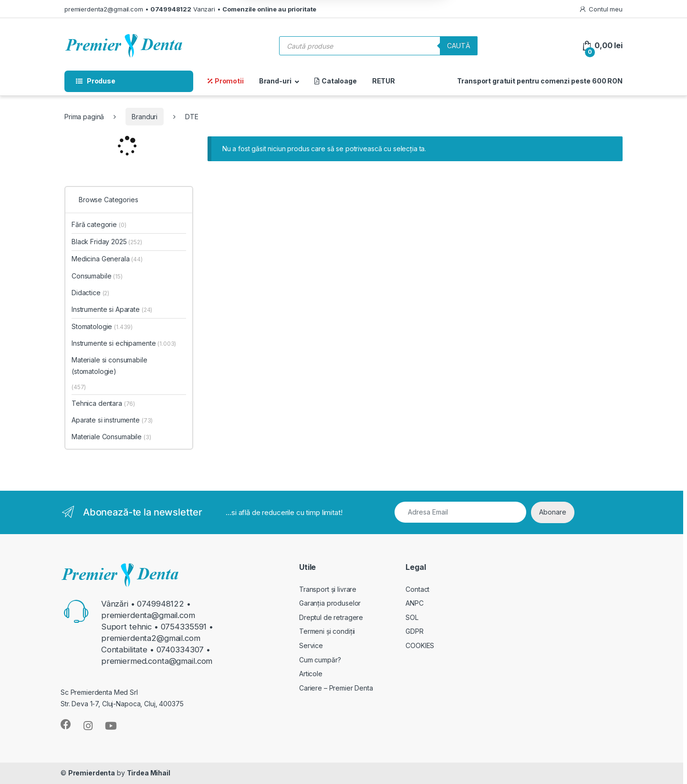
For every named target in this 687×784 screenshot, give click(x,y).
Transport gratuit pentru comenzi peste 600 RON (540, 81)
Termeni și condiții (327, 631)
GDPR (414, 631)
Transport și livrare (328, 589)
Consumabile (97, 276)
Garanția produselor (330, 603)
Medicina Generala (107, 259)
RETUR (384, 81)
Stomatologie (102, 326)
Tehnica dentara (103, 403)
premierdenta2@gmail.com (104, 9)
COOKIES (420, 645)
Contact (417, 589)
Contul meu (601, 9)
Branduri (145, 117)
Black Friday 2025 (107, 242)
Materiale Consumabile (111, 437)
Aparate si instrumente (112, 420)
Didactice (90, 293)
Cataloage (336, 81)
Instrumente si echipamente (124, 343)
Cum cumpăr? (320, 660)
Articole (311, 674)
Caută (459, 46)
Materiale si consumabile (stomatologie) (109, 366)
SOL (412, 617)
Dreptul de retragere (331, 617)
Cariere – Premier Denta (336, 688)
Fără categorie (99, 224)
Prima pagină (84, 117)
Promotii (226, 81)
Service (311, 645)
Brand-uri (275, 81)
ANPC (414, 603)
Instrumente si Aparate (112, 309)
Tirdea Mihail (149, 773)
